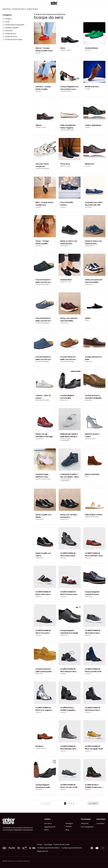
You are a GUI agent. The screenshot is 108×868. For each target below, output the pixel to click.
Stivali (6, 22)
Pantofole (7, 31)
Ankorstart (85, 823)
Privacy (40, 844)
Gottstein (88, 207)
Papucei (63, 558)
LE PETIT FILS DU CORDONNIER (66, 440)
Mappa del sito (43, 851)
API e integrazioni (87, 827)
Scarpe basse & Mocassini (13, 25)
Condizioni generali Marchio (72, 848)
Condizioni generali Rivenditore (49, 848)
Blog (67, 830)
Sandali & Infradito (11, 28)
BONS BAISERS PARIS (67, 130)
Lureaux (88, 50)
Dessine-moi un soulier (43, 479)
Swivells (38, 53)
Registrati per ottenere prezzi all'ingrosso (51, 14)
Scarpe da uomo (19, 9)
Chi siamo (48, 823)
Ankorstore (6, 9)
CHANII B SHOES (66, 91)
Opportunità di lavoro (50, 828)
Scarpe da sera (9, 34)
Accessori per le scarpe (12, 39)
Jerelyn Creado (66, 50)
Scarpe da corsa (10, 37)
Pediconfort (64, 246)
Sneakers (7, 19)
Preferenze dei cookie (62, 844)
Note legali (48, 844)
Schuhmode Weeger (42, 169)
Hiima (87, 320)
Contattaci (100, 823)
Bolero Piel (89, 362)
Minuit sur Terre (66, 166)
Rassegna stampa (69, 825)
